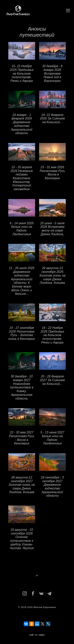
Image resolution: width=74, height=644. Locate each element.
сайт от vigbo (37, 635)
